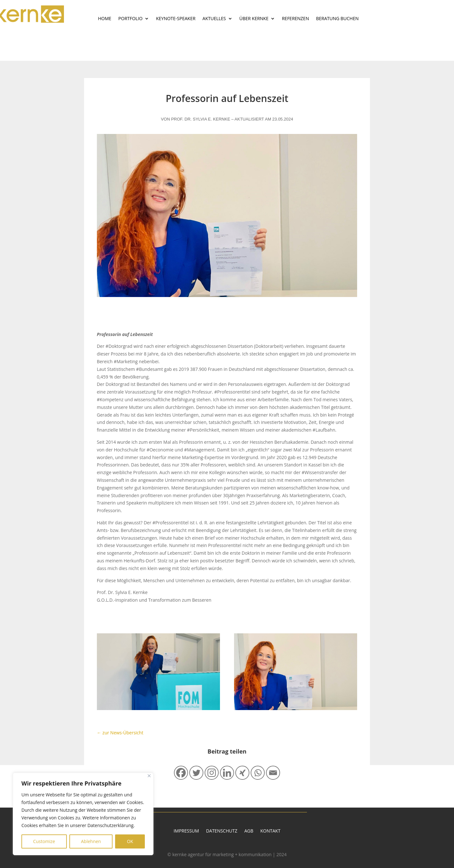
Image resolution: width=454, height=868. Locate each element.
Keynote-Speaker (176, 19)
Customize (44, 841)
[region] (83, 814)
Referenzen (296, 19)
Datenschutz (222, 831)
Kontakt (270, 831)
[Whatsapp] (258, 773)
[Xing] (242, 773)
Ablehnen (91, 841)
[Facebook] (181, 773)
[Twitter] (196, 773)
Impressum (186, 831)
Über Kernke (254, 19)
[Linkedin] (227, 773)
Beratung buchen (337, 19)
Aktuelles (214, 19)
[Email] (273, 773)
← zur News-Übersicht (120, 733)
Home (105, 19)
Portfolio (130, 19)
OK (130, 841)
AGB (249, 831)
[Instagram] (212, 773)
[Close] (149, 776)
